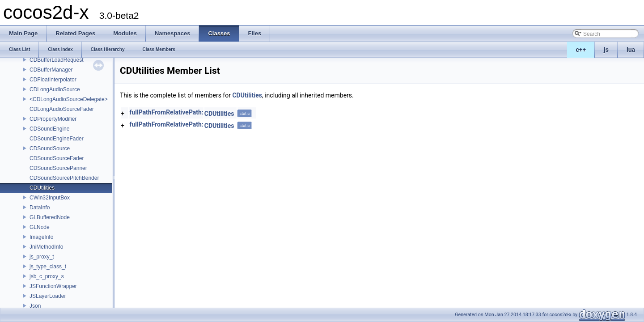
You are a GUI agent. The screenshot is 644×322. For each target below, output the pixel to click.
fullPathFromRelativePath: (166, 112)
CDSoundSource (50, 148)
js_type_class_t (48, 267)
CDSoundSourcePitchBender (64, 178)
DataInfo (40, 208)
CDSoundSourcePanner (58, 168)
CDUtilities (42, 188)
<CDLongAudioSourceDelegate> (69, 99)
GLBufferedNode (50, 217)
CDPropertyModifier (53, 119)
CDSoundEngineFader (57, 139)
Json (35, 306)
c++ (581, 50)
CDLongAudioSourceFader (62, 109)
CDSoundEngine (49, 129)
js (606, 50)
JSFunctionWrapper (53, 286)
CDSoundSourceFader (57, 158)
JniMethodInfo (46, 247)
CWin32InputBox (50, 198)
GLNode (40, 227)
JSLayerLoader (48, 296)
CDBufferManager (51, 70)
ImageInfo (41, 237)
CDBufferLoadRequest (57, 60)
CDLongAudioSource (55, 89)
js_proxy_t (42, 257)
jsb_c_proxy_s (47, 276)
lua (631, 50)
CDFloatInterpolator (53, 80)
